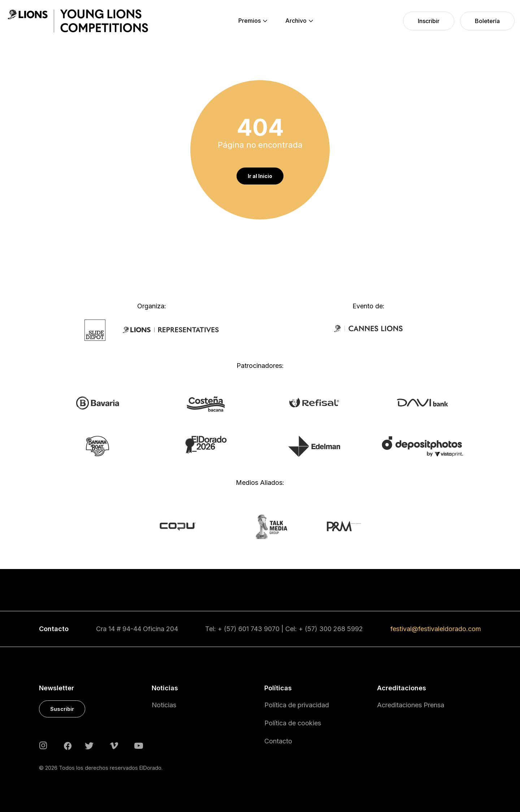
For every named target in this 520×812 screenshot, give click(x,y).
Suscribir (62, 709)
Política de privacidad (297, 705)
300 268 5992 (341, 629)
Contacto (278, 741)
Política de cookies (293, 723)
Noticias (164, 705)
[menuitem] (250, 21)
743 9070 (265, 629)
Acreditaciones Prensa (411, 705)
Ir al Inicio (260, 176)
